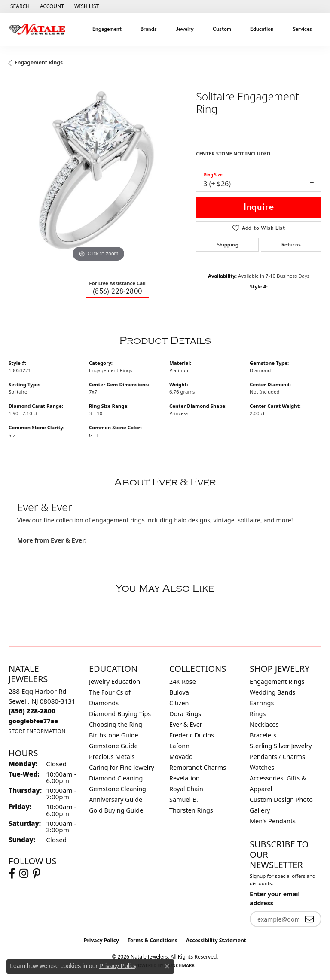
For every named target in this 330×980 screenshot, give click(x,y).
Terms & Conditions (153, 940)
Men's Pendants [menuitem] (273, 821)
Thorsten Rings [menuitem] (191, 810)
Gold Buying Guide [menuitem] (116, 810)
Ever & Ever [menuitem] (186, 724)
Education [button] (262, 29)
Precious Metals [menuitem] (112, 757)
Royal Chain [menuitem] (186, 789)
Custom (222, 29)
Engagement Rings (39, 62)
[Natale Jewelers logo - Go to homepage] (39, 29)
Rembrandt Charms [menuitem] (198, 767)
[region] (98, 174)
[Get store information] (37, 731)
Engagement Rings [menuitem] (277, 681)
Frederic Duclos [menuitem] (192, 735)
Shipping (228, 244)
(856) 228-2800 (118, 291)
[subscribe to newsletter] (309, 919)
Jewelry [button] (185, 29)
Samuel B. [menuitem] (184, 799)
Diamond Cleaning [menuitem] (116, 778)
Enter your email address (275, 898)
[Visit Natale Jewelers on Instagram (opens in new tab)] (24, 874)
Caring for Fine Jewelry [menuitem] (122, 767)
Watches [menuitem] (262, 767)
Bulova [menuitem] (179, 692)
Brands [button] (149, 29)
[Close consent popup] (167, 966)
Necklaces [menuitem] (264, 724)
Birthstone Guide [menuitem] (114, 735)
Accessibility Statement (216, 940)
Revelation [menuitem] (185, 778)
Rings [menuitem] (258, 714)
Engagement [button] (107, 29)
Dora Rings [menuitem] (185, 714)
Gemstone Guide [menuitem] (113, 746)
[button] (19, 6)
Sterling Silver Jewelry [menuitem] (281, 746)
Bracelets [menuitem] (263, 735)
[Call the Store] (32, 711)
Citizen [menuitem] (179, 703)
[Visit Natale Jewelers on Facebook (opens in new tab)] (12, 874)
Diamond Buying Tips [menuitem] (120, 714)
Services (302, 29)
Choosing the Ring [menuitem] (116, 724)
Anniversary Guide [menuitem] (116, 799)
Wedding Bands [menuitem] (272, 692)
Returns (291, 244)
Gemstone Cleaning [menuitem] (118, 789)
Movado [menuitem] (181, 757)
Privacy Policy (101, 940)
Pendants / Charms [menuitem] (277, 757)
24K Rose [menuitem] (183, 681)
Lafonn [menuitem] (179, 746)
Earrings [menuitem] (262, 703)
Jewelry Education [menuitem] (115, 681)
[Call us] (33, 721)
